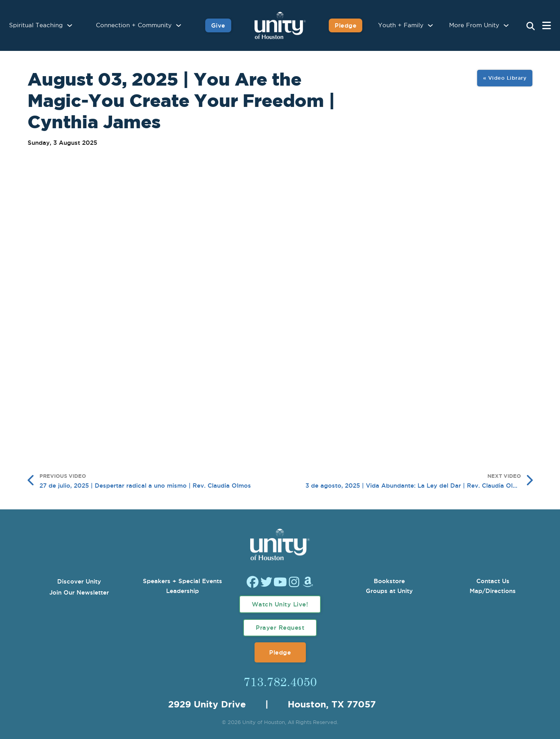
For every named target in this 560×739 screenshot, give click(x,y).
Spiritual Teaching (36, 25)
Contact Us (493, 581)
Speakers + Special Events (183, 581)
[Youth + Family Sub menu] (430, 25)
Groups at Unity (389, 591)
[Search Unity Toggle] (530, 26)
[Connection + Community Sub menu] (179, 25)
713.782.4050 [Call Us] (280, 681)
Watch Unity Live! (280, 604)
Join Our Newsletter (79, 592)
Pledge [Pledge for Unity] (346, 25)
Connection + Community (134, 25)
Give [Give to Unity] (218, 25)
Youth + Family (401, 25)
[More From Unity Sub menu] (506, 25)
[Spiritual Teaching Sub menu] (70, 25)
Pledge (280, 652)
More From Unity (474, 25)
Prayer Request (280, 628)
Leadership (183, 591)
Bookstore (389, 581)
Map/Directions (493, 591)
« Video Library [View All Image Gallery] (505, 78)
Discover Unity (79, 581)
